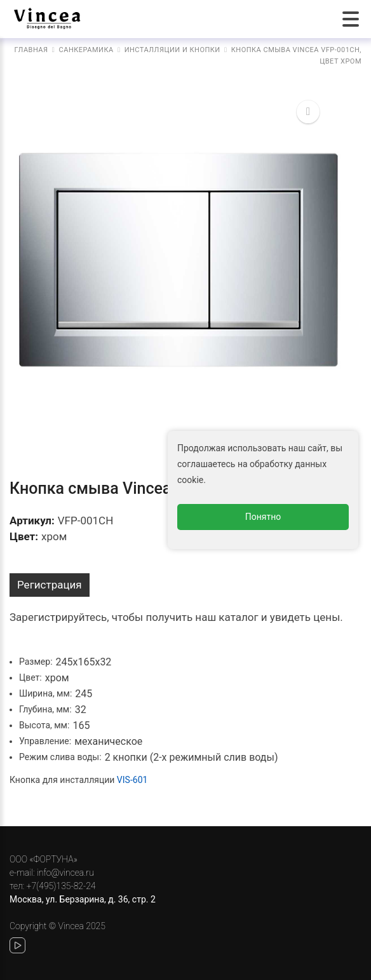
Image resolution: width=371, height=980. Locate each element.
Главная (31, 50)
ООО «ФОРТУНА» (44, 859)
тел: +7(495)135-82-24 (52, 886)
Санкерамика (86, 50)
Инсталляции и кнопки (172, 50)
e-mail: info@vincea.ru (52, 873)
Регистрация (50, 585)
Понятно (263, 517)
